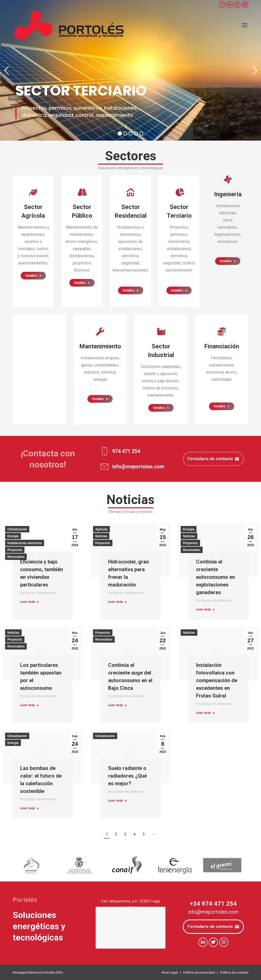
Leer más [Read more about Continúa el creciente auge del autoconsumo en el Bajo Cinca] (118, 705)
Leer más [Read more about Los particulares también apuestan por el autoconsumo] (30, 705)
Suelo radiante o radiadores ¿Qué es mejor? (127, 776)
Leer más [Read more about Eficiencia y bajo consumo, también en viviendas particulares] (30, 602)
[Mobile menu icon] (245, 25)
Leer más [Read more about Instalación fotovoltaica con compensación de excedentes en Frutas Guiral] (205, 713)
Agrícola (101, 529)
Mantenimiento (100, 346)
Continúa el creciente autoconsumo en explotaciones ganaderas (216, 577)
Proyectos (15, 550)
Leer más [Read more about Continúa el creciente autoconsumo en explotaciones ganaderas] (205, 609)
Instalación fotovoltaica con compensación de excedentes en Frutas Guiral (217, 680)
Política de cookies (234, 972)
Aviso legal (170, 972)
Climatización (17, 529)
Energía (13, 536)
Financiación (222, 346)
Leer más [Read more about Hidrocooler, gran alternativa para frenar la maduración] (118, 602)
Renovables (16, 557)
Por (38, 593)
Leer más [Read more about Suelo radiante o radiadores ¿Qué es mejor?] (118, 800)
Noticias (101, 536)
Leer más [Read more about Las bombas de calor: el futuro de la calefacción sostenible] (30, 808)
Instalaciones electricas (25, 543)
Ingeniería (228, 194)
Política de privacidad (199, 972)
